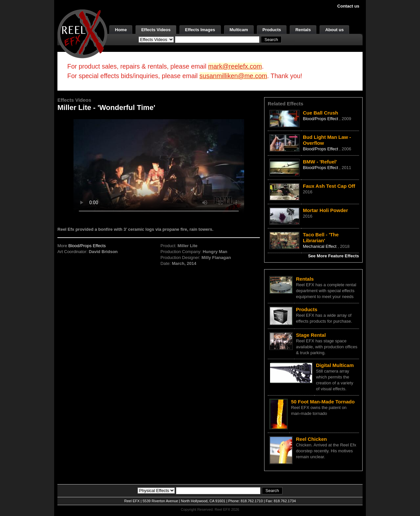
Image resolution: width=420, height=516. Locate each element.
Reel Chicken (311, 439)
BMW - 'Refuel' (320, 162)
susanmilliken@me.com (233, 76)
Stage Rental (311, 335)
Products (272, 30)
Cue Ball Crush (321, 113)
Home (121, 30)
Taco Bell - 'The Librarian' (321, 237)
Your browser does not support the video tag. (159, 167)
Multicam (239, 30)
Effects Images (200, 30)
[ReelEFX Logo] (82, 33)
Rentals (303, 30)
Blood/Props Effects (87, 246)
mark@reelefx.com (235, 66)
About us (334, 30)
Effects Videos (156, 30)
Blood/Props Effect (321, 119)
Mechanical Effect (320, 246)
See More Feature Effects (334, 256)
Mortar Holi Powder (325, 210)
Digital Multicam (335, 365)
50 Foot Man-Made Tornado (323, 402)
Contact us (348, 6)
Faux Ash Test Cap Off (329, 186)
